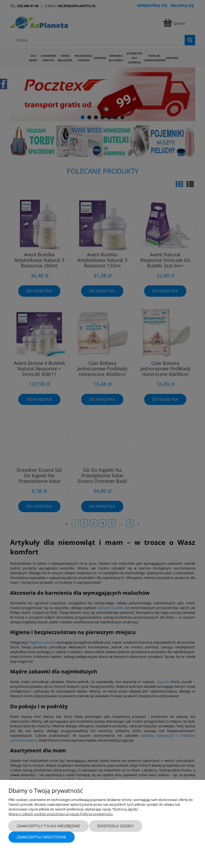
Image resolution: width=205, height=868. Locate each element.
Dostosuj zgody (116, 826)
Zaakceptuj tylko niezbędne (48, 826)
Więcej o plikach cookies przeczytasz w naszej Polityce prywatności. (61, 814)
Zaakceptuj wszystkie (42, 837)
